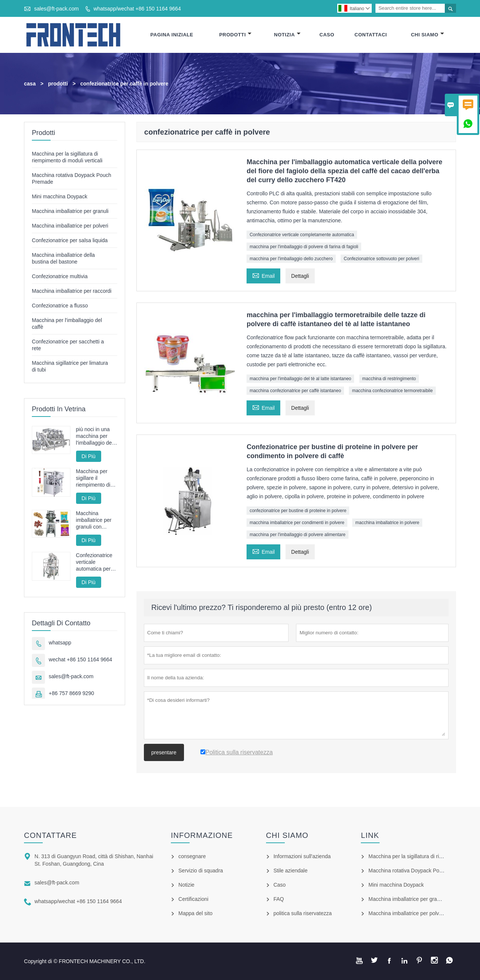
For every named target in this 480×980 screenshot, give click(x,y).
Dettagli (300, 276)
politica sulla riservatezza (303, 913)
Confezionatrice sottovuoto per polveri (381, 259)
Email (263, 275)
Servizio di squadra (201, 871)
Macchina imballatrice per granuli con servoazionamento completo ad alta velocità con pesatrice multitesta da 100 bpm (97, 520)
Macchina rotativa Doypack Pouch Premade (419, 871)
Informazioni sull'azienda (302, 856)
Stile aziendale (291, 871)
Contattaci (371, 35)
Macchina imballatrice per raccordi (72, 291)
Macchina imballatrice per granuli (70, 211)
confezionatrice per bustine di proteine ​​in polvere (298, 511)
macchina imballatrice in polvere (387, 523)
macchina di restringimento (389, 379)
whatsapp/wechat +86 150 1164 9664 (137, 9)
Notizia (287, 35)
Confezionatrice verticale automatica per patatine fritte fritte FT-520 (94, 562)
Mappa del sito (195, 913)
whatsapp (60, 643)
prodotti (58, 84)
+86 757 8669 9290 (71, 693)
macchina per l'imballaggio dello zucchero (291, 259)
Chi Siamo (428, 35)
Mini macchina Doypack (60, 196)
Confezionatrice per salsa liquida (70, 240)
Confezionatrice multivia (60, 276)
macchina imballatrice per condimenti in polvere (297, 523)
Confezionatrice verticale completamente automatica (302, 235)
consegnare (192, 856)
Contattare (50, 835)
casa (30, 84)
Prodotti (235, 35)
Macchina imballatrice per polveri (70, 226)
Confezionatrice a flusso (60, 306)
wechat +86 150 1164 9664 (80, 659)
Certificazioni (193, 899)
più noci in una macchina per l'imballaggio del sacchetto (95, 436)
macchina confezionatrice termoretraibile (392, 391)
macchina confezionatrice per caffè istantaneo (295, 391)
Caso (327, 35)
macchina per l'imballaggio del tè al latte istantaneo (300, 379)
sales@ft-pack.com (56, 9)
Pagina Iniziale (172, 35)
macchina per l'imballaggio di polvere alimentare (298, 535)
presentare (164, 752)
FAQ (279, 899)
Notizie (186, 885)
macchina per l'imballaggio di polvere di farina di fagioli (304, 247)
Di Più (89, 456)
